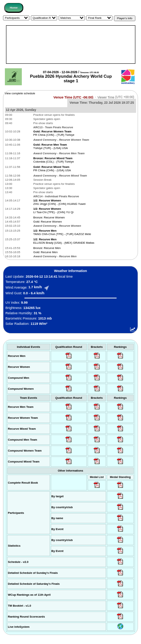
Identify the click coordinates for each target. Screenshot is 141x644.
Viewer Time (116, 97)
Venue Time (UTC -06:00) (73, 97)
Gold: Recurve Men (46, 252)
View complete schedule (20, 93)
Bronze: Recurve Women (49, 217)
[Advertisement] (71, 45)
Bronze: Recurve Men (47, 248)
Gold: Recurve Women (48, 222)
